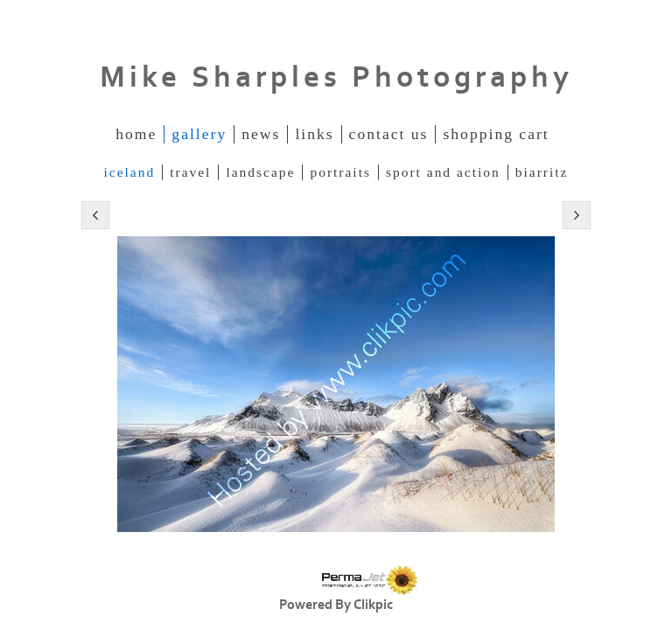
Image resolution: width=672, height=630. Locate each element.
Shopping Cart (496, 134)
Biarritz (542, 172)
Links (314, 134)
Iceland (130, 172)
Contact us (389, 134)
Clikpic (373, 605)
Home (136, 134)
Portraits (340, 172)
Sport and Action (443, 172)
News (261, 134)
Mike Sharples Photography (336, 77)
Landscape (260, 172)
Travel (190, 172)
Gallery (199, 134)
